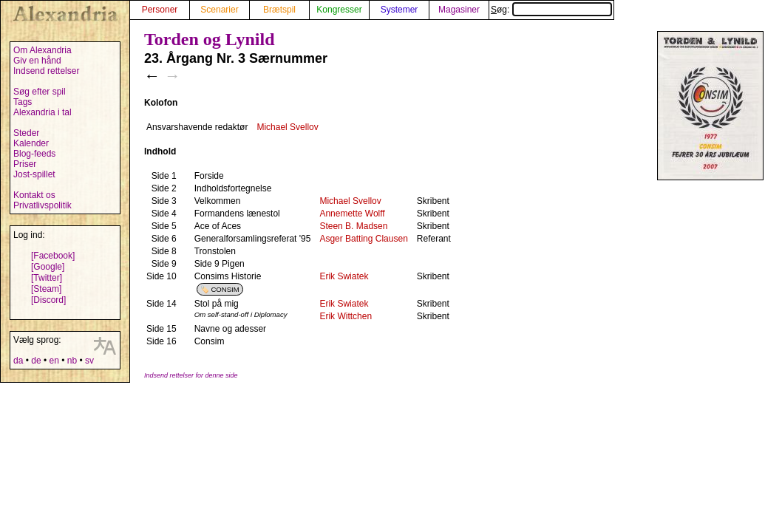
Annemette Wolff (352, 214)
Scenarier (219, 10)
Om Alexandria (42, 50)
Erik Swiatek (344, 276)
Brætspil (279, 10)
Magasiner (459, 10)
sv (89, 361)
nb (72, 361)
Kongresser (339, 10)
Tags (23, 102)
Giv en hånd (37, 61)
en (54, 361)
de (36, 361)
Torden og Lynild (210, 39)
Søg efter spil (40, 92)
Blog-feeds (34, 154)
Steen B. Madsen (353, 226)
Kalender (31, 143)
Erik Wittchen (346, 316)
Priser (25, 164)
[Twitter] (47, 278)
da (18, 361)
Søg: (551, 10)
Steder (26, 133)
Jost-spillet (34, 174)
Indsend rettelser (46, 71)
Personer (160, 10)
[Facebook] (53, 256)
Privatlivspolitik (42, 205)
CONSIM (225, 289)
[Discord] (48, 300)
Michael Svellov (287, 127)
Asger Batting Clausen (363, 239)
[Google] (48, 267)
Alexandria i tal (42, 112)
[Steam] (46, 289)
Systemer (399, 10)
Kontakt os (34, 195)
